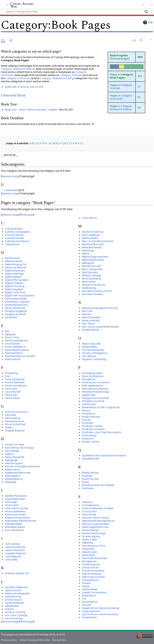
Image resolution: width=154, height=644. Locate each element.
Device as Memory (16, 267)
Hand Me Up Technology (19, 448)
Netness (87, 314)
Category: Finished (121, 87)
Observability (90, 347)
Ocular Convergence (94, 353)
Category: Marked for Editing (121, 108)
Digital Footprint (14, 283)
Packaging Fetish (92, 373)
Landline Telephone (16, 587)
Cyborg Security (14, 238)
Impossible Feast (15, 499)
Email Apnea (12, 344)
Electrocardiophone (17, 341)
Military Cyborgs (92, 275)
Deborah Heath (14, 261)
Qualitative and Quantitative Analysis (104, 455)
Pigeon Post (89, 395)
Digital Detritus (13, 277)
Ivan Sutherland (14, 530)
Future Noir (11, 389)
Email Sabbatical (15, 347)
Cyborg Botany (14, 229)
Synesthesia (89, 617)
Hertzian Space (14, 463)
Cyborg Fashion (14, 235)
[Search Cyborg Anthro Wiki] (77, 11)
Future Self (11, 395)
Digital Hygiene (14, 289)
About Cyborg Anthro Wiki (35, 640)
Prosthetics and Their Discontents (102, 432)
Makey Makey (90, 238)
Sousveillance (90, 580)
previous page (11, 176)
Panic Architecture (93, 376)
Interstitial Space (15, 527)
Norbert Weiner (90, 330)
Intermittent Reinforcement (21, 521)
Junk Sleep (11, 560)
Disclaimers (59, 640)
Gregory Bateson (15, 431)
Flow (7, 376)
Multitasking (89, 288)
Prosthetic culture (92, 426)
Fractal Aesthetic (15, 382)
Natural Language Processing (100, 308)
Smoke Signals (91, 564)
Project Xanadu (91, 417)
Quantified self (91, 459)
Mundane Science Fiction (97, 291)
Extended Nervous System (20, 356)
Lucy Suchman (14, 618)
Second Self (89, 515)
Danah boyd (12, 258)
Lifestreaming (13, 597)
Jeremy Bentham (15, 550)
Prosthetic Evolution (93, 429)
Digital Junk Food (15, 292)
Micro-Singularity (92, 269)
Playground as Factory (95, 398)
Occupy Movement (93, 350)
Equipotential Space (17, 350)
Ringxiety (87, 476)
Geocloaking (13, 418)
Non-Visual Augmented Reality (100, 327)
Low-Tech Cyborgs (16, 615)
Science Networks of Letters (98, 508)
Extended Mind (14, 353)
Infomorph (11, 502)
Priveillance (89, 414)
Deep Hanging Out (16, 264)
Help (148, 22)
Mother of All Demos (94, 285)
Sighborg (88, 543)
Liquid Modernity (15, 603)
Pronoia (86, 420)
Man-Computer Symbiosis (98, 241)
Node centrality (91, 320)
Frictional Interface (16, 386)
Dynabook (11, 317)
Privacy (86, 410)
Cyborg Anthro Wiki (22, 5)
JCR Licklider (12, 544)
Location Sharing (15, 612)
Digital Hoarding (15, 286)
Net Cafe (87, 311)
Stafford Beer (90, 589)
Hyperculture (12, 470)
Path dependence (92, 386)
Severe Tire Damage (94, 533)
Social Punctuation (93, 571)
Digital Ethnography (17, 280)
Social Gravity (90, 568)
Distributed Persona (16, 305)
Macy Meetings (91, 235)
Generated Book (13, 95)
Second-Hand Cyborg (95, 518)
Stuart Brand (90, 602)
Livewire (9, 609)
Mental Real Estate (93, 260)
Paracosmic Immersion (96, 382)
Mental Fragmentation (95, 257)
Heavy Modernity (15, 457)
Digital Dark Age (14, 274)
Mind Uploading (92, 279)
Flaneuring (11, 373)
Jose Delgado (13, 556)
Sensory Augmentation (96, 524)
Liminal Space (13, 600)
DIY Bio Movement (15, 308)
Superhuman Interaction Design (101, 608)
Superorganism (91, 611)
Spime (86, 586)
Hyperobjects (13, 476)
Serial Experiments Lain (95, 527)
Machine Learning (93, 232)
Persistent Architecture (95, 389)
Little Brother (12, 606)
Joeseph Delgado (15, 553)
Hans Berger (12, 451)
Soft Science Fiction (94, 577)
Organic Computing (94, 359)
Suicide (86, 605)
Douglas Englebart (16, 311)
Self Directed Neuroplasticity (98, 521)
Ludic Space (89, 218)
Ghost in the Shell (15, 424)
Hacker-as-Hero (15, 445)
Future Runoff (13, 392)
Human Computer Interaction (22, 466)
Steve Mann (89, 596)
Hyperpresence (14, 479)
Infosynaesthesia (15, 511)
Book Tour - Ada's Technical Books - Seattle (31, 110)
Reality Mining (90, 473)
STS (84, 599)
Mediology (88, 250)
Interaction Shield (15, 515)
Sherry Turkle (89, 539)
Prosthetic (88, 423)
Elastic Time (12, 337)
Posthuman (89, 404)
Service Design (91, 530)
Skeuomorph (90, 552)
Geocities (10, 415)
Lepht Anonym (13, 590)
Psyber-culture (91, 442)
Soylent (86, 583)
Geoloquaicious (15, 421)
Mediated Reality (92, 247)
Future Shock (12, 398)
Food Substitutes (15, 379)
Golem (9, 427)
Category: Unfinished (121, 97)
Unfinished (11, 190)
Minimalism (89, 282)
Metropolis (88, 263)
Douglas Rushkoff (15, 314)
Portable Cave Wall (93, 401)
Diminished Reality (16, 299)
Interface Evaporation (18, 518)
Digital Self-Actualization (20, 295)
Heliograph (11, 460)
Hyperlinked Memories (18, 473)
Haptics (9, 454)
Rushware (88, 488)
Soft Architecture (92, 574)
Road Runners (90, 479)
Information (12, 505)
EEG (7, 331)
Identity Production (16, 496)
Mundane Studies (92, 294)
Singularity (88, 549)
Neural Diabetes (91, 317)
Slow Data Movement (95, 558)
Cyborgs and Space (17, 241)
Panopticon (89, 379)
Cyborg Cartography (17, 232)
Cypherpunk (12, 244)
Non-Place (88, 324)
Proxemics (88, 439)
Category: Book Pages (122, 76)
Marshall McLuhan (93, 244)
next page (28, 215)
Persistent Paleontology (96, 392)
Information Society (17, 508)
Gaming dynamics (16, 412)
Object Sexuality (91, 344)
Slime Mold (88, 555)
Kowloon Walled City (17, 573)
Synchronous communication (100, 614)
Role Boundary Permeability (98, 485)
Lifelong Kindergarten (17, 593)
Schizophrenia (91, 505)
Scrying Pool (89, 511)
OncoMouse (89, 356)
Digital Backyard (15, 271)
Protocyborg (89, 435)
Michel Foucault (91, 266)
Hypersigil (11, 482)
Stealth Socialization (94, 592)
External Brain (13, 359)
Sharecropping (91, 536)
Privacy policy (9, 640)
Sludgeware (89, 561)
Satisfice (87, 502)
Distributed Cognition (17, 302)
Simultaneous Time (94, 546)
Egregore (10, 334)
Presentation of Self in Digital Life (101, 407)
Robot (85, 482)
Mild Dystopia (90, 272)
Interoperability (14, 524)
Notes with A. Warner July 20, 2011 (24, 87)
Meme (86, 254)
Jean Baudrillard (15, 547)
